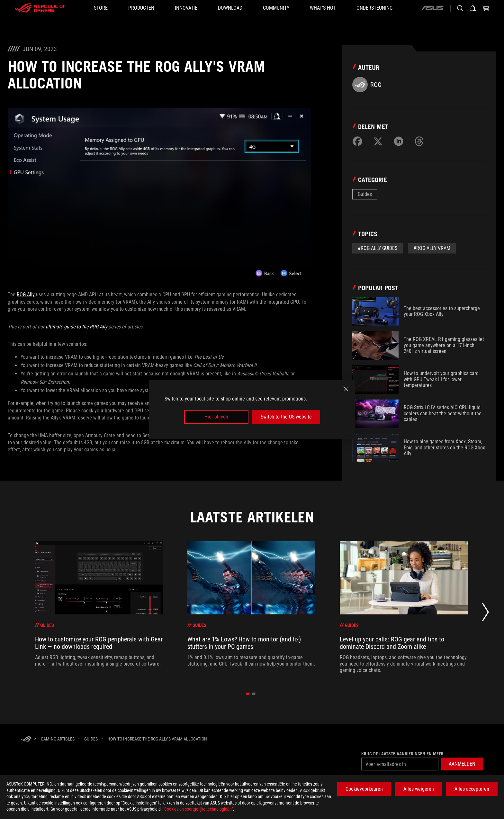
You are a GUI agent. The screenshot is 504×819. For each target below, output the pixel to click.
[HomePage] (26, 739)
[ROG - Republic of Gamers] (40, 8)
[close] (346, 389)
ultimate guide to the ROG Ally (76, 327)
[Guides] (91, 739)
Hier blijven (216, 417)
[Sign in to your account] (473, 8)
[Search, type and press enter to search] (460, 8)
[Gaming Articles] (58, 739)
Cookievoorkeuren (364, 789)
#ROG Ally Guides (378, 248)
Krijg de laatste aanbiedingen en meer (402, 754)
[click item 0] (248, 694)
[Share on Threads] (419, 141)
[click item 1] (254, 694)
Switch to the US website (286, 417)
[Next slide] (485, 614)
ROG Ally (26, 294)
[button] (462, 764)
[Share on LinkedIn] (399, 141)
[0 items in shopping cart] (486, 8)
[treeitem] (99, 607)
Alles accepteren (472, 789)
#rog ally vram (432, 248)
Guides (365, 194)
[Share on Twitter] (378, 141)
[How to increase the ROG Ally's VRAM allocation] (157, 739)
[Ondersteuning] (374, 8)
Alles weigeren (419, 789)
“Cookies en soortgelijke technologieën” (198, 809)
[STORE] (101, 8)
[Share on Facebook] (357, 141)
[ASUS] (432, 8)
